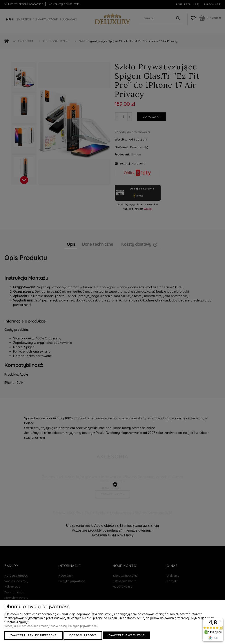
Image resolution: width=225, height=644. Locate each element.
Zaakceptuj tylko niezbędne (34, 635)
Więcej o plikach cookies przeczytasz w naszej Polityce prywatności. (51, 626)
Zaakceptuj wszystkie (127, 635)
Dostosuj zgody (83, 635)
